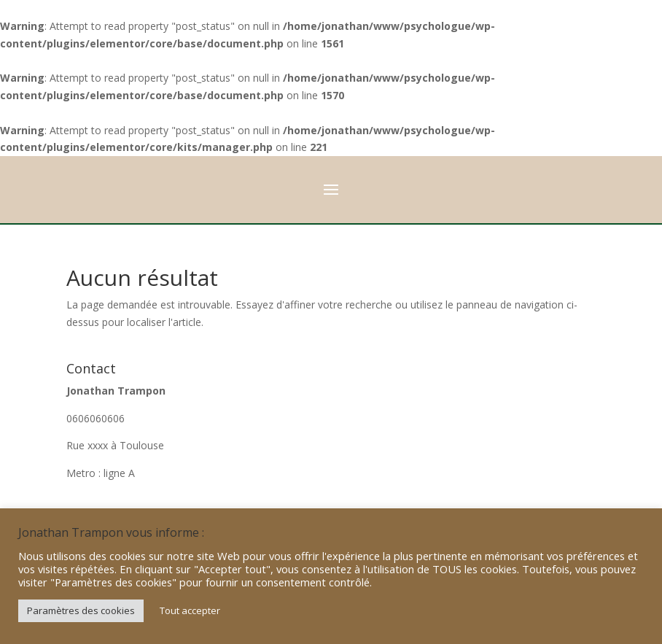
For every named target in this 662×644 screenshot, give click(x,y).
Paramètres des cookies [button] (81, 610)
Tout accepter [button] (190, 610)
